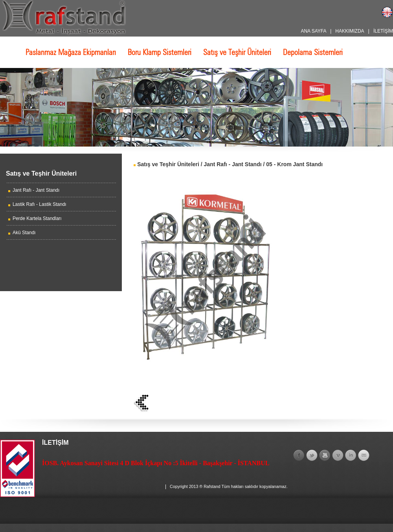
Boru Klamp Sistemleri (160, 52)
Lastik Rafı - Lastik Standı (39, 204)
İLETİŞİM (383, 31)
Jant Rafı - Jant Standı (36, 190)
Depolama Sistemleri (313, 52)
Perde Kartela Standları (37, 218)
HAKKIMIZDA (350, 31)
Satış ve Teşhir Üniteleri (237, 52)
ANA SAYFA (313, 31)
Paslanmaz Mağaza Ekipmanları (71, 52)
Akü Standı (24, 233)
